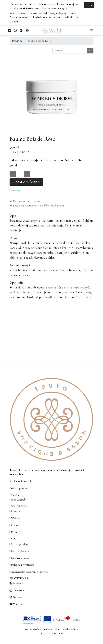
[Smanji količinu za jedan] (13, 174)
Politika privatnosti (23, 565)
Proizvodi (18, 41)
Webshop (17, 518)
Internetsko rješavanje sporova (29, 572)
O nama (16, 525)
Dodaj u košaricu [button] (26, 182)
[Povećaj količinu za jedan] (27, 174)
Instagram (19, 590)
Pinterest (18, 597)
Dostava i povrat (21, 558)
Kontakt (16, 532)
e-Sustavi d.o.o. (57, 633)
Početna (16, 511)
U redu (89, 5)
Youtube (18, 604)
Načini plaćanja (20, 551)
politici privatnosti (30, 8)
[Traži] (90, 51)
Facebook (18, 583)
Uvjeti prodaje (20, 544)
